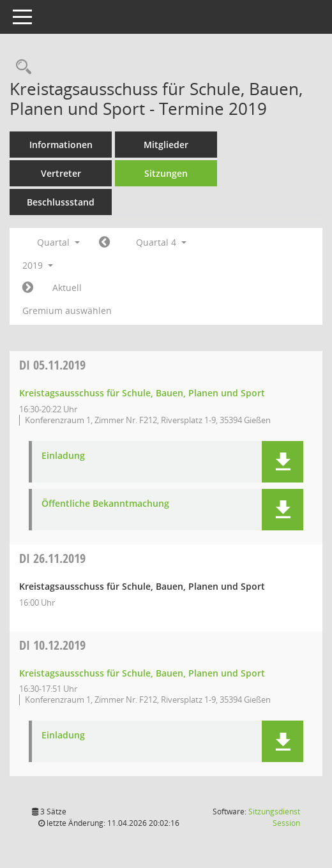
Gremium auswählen (67, 311)
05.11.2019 (52, 365)
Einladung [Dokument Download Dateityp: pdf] (63, 456)
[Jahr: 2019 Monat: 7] (104, 243)
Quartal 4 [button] (161, 242)
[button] (283, 462)
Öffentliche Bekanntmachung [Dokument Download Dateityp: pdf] (105, 504)
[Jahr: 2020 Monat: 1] (28, 288)
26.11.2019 (52, 558)
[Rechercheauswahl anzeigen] (20, 67)
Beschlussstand (61, 202)
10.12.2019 (52, 645)
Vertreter (61, 173)
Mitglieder (166, 145)
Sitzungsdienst (274, 817)
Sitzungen (166, 173)
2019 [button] (38, 265)
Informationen (61, 145)
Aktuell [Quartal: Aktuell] (67, 288)
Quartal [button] (58, 242)
